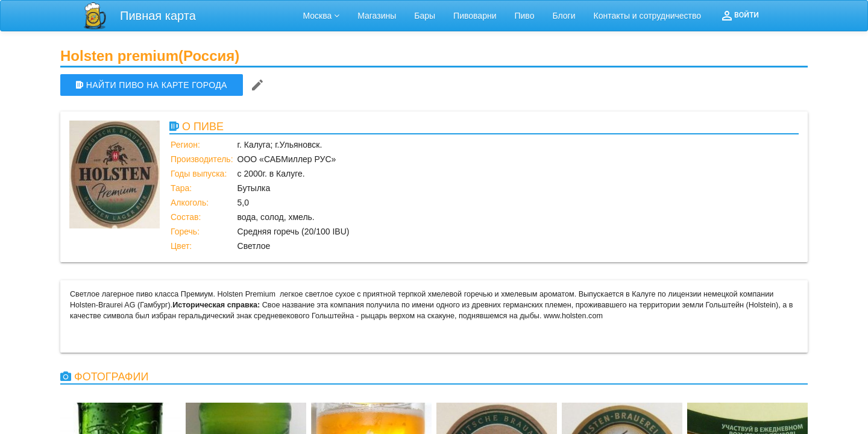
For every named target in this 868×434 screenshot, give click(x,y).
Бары (425, 16)
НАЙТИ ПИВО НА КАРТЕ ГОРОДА (152, 85)
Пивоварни (475, 16)
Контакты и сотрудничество (648, 16)
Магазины (377, 16)
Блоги (564, 16)
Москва (322, 16)
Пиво (524, 16)
